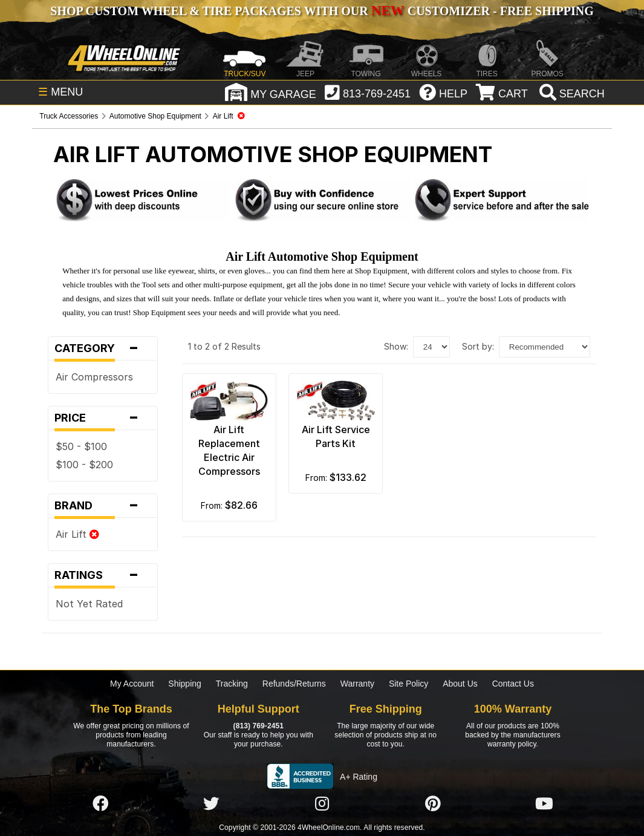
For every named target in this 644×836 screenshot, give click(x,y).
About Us (460, 684)
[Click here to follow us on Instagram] (322, 804)
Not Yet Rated (89, 604)
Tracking (232, 684)
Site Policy (408, 684)
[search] (571, 94)
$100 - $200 (84, 465)
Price (102, 418)
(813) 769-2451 (259, 726)
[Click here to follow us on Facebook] (100, 804)
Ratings (102, 575)
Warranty (357, 684)
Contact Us (513, 684)
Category (102, 348)
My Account (132, 684)
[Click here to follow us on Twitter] (211, 804)
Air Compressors (94, 377)
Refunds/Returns (294, 684)
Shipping (185, 684)
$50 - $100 (81, 446)
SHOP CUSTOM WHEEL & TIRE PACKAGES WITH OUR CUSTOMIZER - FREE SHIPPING (322, 11)
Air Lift (77, 534)
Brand (102, 506)
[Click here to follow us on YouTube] (544, 804)
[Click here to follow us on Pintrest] (433, 804)
